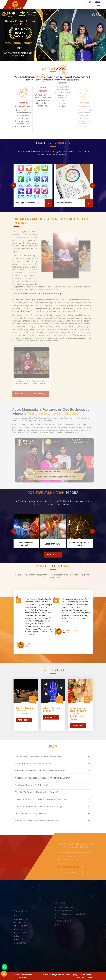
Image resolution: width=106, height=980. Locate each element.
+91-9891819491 (93, 2)
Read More (24, 720)
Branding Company (85, 977)
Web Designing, (72, 975)
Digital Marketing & (85, 975)
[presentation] (14, 185)
